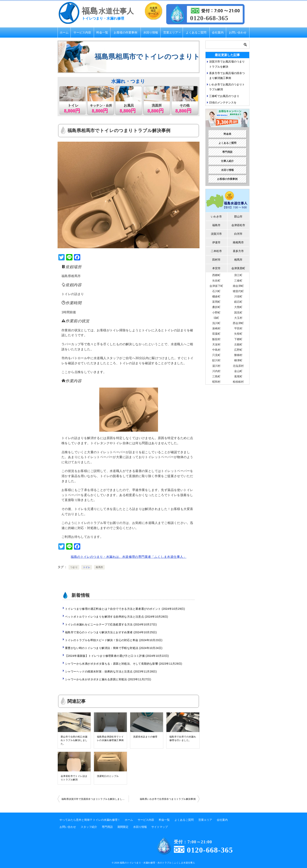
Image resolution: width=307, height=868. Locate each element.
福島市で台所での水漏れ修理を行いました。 (183, 738)
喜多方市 (238, 251)
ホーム (64, 32)
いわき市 (216, 217)
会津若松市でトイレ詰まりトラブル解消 (74, 778)
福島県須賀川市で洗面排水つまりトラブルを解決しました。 (94, 799)
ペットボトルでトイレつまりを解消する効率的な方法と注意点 (116, 617)
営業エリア (171, 32)
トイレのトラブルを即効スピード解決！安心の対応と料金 (114, 640)
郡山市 (238, 217)
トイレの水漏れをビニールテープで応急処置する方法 (111, 624)
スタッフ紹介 (89, 827)
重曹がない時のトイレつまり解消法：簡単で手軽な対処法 (114, 648)
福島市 (216, 225)
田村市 (216, 260)
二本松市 (216, 251)
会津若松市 (238, 225)
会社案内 (218, 32)
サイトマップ (160, 827)
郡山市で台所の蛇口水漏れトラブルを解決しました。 (74, 740)
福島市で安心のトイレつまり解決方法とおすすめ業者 (111, 632)
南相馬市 (238, 242)
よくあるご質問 (196, 32)
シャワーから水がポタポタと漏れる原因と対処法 (108, 679)
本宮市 (216, 268)
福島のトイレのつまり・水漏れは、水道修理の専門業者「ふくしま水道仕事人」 (128, 557)
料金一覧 (102, 32)
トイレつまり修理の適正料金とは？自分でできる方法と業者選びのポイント (125, 609)
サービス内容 (82, 32)
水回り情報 (151, 32)
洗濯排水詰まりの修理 (145, 737)
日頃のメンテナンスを (223, 102)
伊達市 (216, 242)
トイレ (87, 567)
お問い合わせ (238, 32)
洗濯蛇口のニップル (108, 776)
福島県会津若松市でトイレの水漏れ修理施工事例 (110, 738)
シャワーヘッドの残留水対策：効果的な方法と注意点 (111, 671)
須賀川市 (216, 234)
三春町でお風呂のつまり (224, 96)
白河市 (238, 234)
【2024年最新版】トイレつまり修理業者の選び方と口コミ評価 (117, 656)
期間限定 (123, 827)
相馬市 (99, 567)
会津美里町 (238, 268)
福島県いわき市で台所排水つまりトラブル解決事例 (168, 799)
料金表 (227, 134)
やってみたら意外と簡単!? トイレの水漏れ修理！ (90, 820)
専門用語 (227, 152)
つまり (74, 567)
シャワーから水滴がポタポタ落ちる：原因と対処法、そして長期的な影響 (124, 664)
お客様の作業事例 (126, 32)
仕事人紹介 (227, 161)
